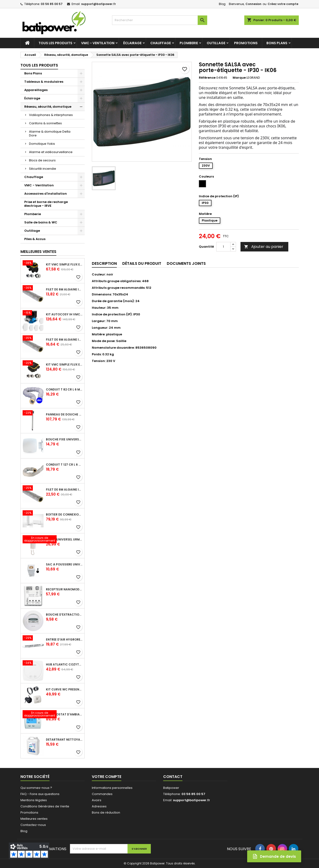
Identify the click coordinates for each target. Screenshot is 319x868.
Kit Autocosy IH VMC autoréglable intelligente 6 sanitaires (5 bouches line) (64, 314)
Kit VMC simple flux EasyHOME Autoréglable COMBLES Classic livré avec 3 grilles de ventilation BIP (64, 265)
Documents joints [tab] (186, 263)
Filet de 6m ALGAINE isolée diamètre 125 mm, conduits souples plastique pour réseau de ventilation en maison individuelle (64, 340)
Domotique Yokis (42, 144)
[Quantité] (223, 247)
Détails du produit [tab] (142, 263)
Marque (239, 78)
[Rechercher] (160, 20)
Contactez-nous (33, 825)
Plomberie (189, 43)
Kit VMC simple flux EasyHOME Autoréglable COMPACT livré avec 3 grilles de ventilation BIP (64, 365)
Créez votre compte (283, 4)
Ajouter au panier (264, 247)
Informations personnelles (112, 788)
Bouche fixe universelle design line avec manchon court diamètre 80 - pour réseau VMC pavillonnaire (64, 439)
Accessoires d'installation (46, 194)
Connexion (253, 4)
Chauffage (161, 43)
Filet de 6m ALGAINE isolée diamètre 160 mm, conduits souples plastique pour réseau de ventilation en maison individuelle (64, 490)
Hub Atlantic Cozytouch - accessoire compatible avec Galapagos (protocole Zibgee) (64, 665)
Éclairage (132, 43)
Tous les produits (55, 43)
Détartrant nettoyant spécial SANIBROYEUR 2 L (64, 740)
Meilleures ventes (34, 819)
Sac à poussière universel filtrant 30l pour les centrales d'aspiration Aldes (64, 564)
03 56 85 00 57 (52, 4)
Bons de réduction (106, 813)
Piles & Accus (35, 239)
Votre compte (107, 777)
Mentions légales (34, 800)
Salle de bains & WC (41, 222)
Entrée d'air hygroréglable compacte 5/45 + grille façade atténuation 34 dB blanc (64, 640)
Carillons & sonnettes (45, 123)
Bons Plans (277, 43)
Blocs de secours (42, 160)
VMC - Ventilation (98, 43)
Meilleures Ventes (38, 252)
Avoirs (97, 800)
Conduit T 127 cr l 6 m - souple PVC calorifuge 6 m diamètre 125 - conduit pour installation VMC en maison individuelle (64, 465)
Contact (173, 777)
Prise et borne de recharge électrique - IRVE (46, 204)
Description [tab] (104, 263)
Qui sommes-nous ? (36, 788)
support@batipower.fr (98, 4)
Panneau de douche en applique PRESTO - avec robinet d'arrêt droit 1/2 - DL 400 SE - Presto (64, 415)
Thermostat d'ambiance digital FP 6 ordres (64, 714)
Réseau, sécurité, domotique (48, 107)
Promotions (246, 43)
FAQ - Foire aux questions (40, 794)
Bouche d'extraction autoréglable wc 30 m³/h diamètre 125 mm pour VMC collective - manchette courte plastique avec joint (64, 615)
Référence (207, 78)
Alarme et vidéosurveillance (51, 152)
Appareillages (36, 90)
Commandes (102, 794)
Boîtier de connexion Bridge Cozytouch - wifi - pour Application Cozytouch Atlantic (64, 515)
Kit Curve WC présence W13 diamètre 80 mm (64, 690)
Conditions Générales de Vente (45, 806)
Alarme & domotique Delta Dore (50, 133)
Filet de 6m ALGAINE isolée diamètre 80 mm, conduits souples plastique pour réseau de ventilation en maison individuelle (64, 289)
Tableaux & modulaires (44, 82)
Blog (222, 4)
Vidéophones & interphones (51, 115)
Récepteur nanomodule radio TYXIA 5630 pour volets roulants (64, 589)
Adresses (99, 806)
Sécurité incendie (43, 169)
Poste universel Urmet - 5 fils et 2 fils (64, 540)
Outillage (216, 43)
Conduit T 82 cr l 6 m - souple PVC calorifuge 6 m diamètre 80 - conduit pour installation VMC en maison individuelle (64, 390)
